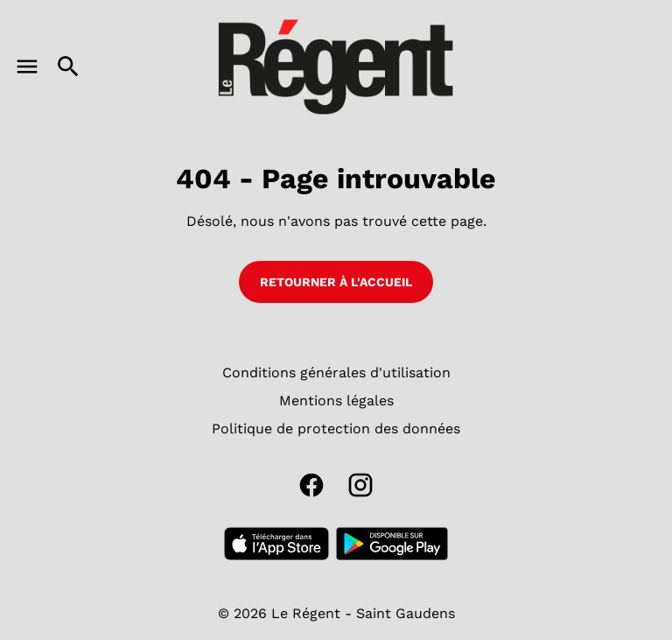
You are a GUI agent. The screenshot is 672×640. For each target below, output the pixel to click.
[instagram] (360, 485)
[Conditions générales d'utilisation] (336, 373)
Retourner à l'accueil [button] (336, 282)
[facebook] (311, 485)
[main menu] (27, 67)
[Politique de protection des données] (336, 429)
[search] (68, 67)
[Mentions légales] (336, 401)
